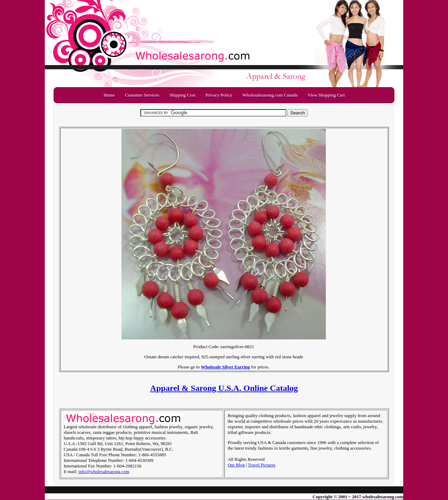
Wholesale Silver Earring (225, 367)
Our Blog (236, 465)
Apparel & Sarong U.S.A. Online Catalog (224, 388)
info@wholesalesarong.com (104, 471)
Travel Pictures (262, 465)
